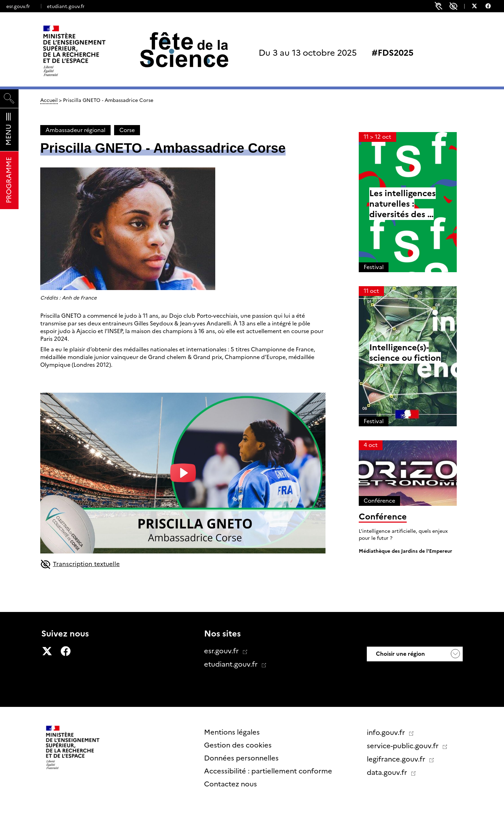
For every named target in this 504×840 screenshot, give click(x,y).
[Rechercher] (9, 99)
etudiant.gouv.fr (66, 6)
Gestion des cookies (238, 745)
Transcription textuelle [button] (82, 565)
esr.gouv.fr (18, 6)
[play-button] (183, 473)
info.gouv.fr (387, 732)
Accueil (49, 100)
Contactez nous (230, 784)
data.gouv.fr (388, 772)
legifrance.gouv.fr (397, 759)
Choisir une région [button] (400, 654)
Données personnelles (241, 758)
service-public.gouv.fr (404, 746)
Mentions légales (232, 732)
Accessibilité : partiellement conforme (268, 771)
